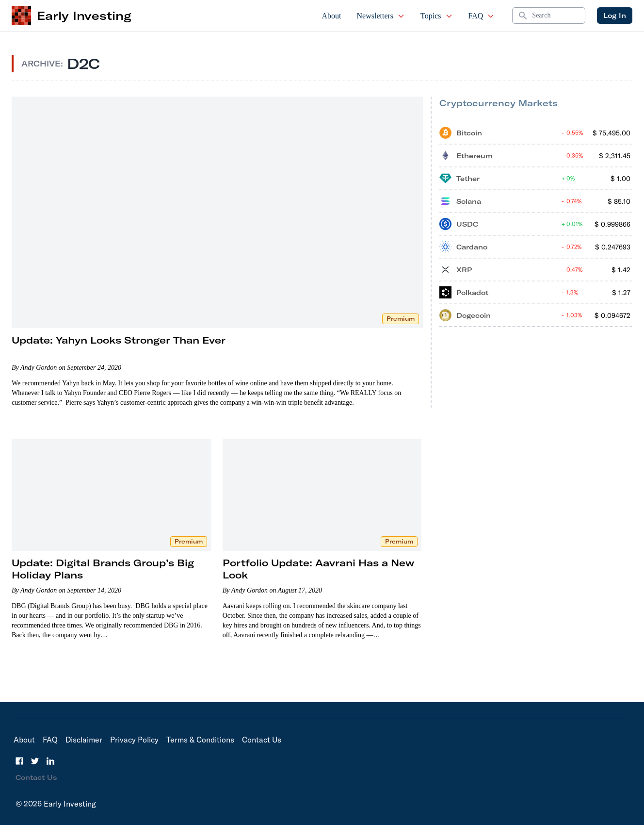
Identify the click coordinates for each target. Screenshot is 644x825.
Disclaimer (84, 740)
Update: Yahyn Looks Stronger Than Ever (119, 340)
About (332, 16)
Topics (436, 16)
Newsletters (381, 16)
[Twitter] (35, 761)
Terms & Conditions (200, 740)
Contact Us (262, 740)
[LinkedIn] (50, 761)
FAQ (482, 16)
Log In (615, 16)
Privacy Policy (134, 740)
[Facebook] (19, 761)
